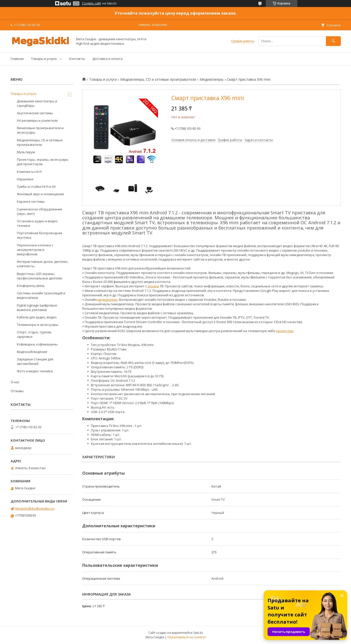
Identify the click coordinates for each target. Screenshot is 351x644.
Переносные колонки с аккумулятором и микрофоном (35, 250)
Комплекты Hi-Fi (29, 172)
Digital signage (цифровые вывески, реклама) (37, 307)
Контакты (77, 59)
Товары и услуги (44, 59)
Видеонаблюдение (32, 352)
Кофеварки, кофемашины (37, 344)
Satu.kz (198, 633)
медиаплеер (108, 300)
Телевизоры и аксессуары (38, 325)
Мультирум (26, 152)
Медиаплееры (212, 79)
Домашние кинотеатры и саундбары (37, 103)
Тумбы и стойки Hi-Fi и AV (36, 187)
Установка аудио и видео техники (37, 223)
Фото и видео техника (35, 371)
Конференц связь (31, 286)
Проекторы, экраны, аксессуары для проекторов (43, 162)
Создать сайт (92, 3)
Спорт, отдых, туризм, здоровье (34, 334)
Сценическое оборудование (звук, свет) (40, 211)
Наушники (25, 179)
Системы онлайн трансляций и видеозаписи (41, 295)
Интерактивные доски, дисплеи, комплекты (42, 264)
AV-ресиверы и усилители (37, 120)
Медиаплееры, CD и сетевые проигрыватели (158, 79)
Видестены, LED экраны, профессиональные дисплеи (39, 276)
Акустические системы (35, 113)
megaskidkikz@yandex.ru (35, 508)
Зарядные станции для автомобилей (35, 361)
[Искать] (333, 41)
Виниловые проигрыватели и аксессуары (40, 130)
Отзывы (17, 391)
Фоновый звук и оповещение (40, 194)
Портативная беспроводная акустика (39, 235)
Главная (17, 59)
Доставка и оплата (107, 59)
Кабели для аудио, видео (37, 317)
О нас (15, 382)
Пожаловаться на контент (186, 637)
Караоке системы (31, 201)
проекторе (285, 331)
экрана (153, 286)
